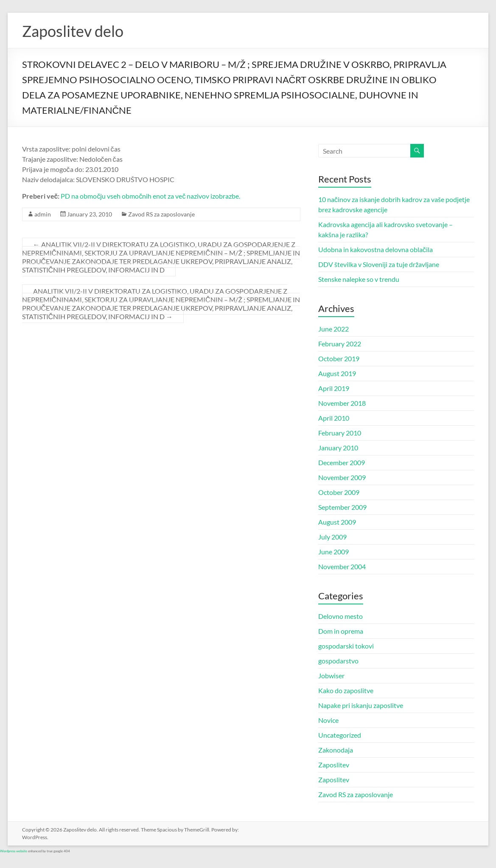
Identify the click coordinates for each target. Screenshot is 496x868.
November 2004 (342, 566)
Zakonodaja (336, 750)
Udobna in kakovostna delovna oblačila (376, 249)
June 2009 (333, 552)
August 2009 (337, 522)
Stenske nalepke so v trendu (359, 279)
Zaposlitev (334, 765)
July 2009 (332, 537)
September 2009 (342, 507)
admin (43, 214)
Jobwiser (331, 676)
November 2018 (342, 403)
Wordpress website (14, 851)
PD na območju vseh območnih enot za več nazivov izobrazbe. (150, 196)
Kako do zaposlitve (346, 690)
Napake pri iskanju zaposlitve (361, 705)
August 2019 (337, 373)
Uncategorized (340, 735)
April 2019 (334, 388)
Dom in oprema (341, 631)
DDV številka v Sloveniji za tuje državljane (379, 264)
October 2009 (339, 492)
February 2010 (340, 433)
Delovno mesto (340, 616)
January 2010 (338, 448)
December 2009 (342, 462)
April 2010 (334, 418)
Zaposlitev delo (73, 31)
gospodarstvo (338, 661)
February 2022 (340, 344)
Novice (328, 720)
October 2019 (339, 358)
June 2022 (333, 329)
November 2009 (342, 477)
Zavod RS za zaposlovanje (161, 214)
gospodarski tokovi (346, 646)
